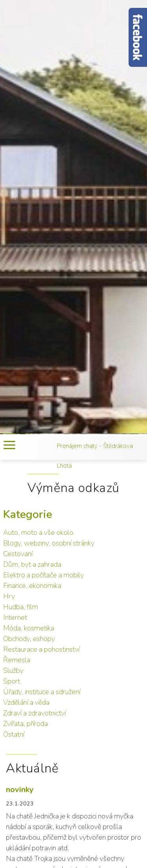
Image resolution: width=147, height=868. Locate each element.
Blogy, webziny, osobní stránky (49, 543)
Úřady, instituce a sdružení (42, 692)
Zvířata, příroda (25, 724)
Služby (13, 671)
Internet (15, 617)
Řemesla (17, 660)
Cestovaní (18, 554)
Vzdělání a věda (26, 702)
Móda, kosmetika (29, 628)
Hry (9, 596)
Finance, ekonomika (32, 586)
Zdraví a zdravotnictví (34, 713)
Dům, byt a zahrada (32, 564)
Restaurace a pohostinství (41, 649)
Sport (12, 681)
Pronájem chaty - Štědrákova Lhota (95, 456)
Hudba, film (21, 607)
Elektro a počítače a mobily (44, 575)
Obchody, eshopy (29, 639)
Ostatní (14, 734)
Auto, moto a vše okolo (38, 533)
